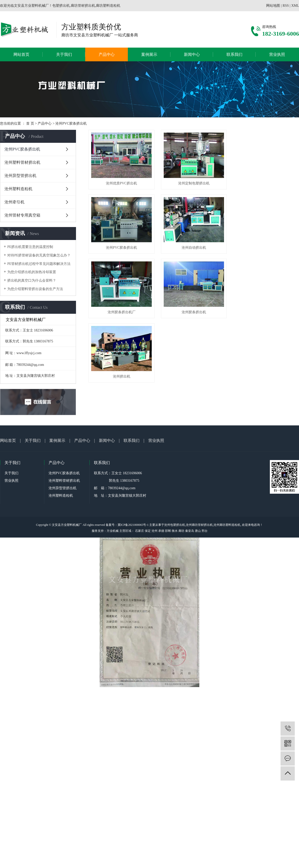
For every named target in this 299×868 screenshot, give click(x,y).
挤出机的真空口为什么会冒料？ (32, 280)
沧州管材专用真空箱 (22, 215)
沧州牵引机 (14, 202)
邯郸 (168, 531)
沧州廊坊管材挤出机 (199, 525)
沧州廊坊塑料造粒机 (227, 525)
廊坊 (181, 531)
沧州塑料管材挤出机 (22, 162)
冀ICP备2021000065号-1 (133, 525)
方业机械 (113, 531)
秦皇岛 (190, 531)
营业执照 (277, 54)
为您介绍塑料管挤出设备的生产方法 (35, 289)
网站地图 (273, 6)
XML (295, 6)
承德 (161, 531)
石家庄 (140, 531)
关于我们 (64, 54)
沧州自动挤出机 (196, 250)
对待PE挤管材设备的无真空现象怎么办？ (39, 255)
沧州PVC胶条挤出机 (71, 123)
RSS (286, 6)
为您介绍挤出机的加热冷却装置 (32, 272)
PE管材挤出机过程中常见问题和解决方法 (39, 264)
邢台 (205, 531)
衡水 (175, 531)
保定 (148, 531)
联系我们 (234, 54)
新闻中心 (192, 54)
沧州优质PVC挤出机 (122, 185)
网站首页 (21, 54)
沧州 (154, 531)
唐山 (198, 531)
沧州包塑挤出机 (175, 525)
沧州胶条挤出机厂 (122, 316)
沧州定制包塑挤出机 (196, 185)
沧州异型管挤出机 (20, 176)
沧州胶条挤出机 (196, 316)
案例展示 (149, 54)
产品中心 (107, 54)
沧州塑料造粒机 (18, 189)
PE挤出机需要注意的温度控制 (30, 247)
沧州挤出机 (122, 381)
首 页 (30, 123)
